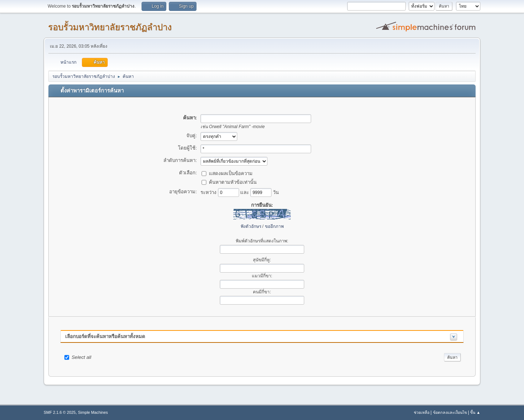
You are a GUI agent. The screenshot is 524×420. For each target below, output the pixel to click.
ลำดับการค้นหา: (180, 160)
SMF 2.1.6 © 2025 (60, 412)
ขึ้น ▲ (475, 412)
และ (245, 192)
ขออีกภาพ (274, 226)
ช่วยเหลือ (422, 412)
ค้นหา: (190, 118)
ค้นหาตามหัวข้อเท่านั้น (233, 182)
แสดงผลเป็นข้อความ (231, 173)
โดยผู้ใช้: (187, 148)
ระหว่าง (209, 192)
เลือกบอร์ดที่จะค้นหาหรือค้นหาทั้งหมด (105, 336)
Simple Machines (93, 412)
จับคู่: (192, 136)
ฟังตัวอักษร (251, 226)
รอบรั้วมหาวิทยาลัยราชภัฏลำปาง (110, 27)
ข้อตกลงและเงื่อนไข (450, 412)
